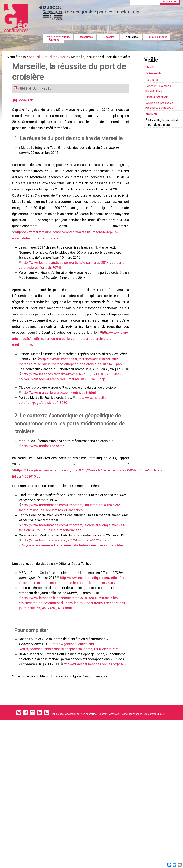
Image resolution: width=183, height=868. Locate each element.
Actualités (132, 37)
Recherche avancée (131, 741)
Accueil (36, 57)
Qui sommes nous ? (155, 741)
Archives (114, 741)
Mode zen (23, 107)
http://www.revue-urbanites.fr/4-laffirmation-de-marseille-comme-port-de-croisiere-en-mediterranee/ (71, 355)
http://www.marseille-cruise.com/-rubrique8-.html (59, 409)
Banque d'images (157, 37)
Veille (67, 57)
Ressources (86, 37)
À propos (54, 40)
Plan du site (57, 741)
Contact (103, 741)
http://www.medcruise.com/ (43, 464)
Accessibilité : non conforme (81, 741)
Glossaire (109, 37)
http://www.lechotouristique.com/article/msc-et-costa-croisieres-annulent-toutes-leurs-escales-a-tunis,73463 (68, 605)
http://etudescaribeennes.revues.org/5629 (96, 690)
